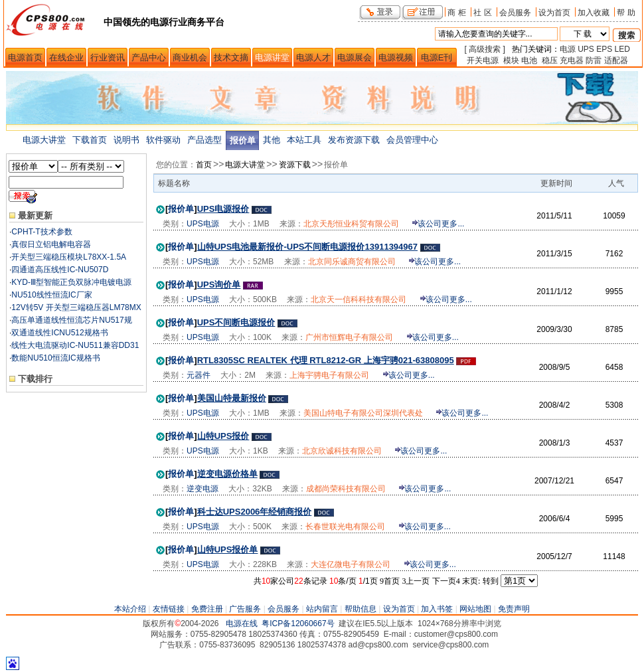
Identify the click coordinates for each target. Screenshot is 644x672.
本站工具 (304, 140)
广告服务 (245, 609)
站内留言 (322, 609)
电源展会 (355, 57)
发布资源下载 (354, 140)
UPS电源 (203, 224)
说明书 (126, 140)
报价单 (243, 140)
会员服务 (515, 12)
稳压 (550, 60)
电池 (529, 60)
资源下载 (295, 165)
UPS (586, 49)
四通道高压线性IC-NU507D (60, 270)
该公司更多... (441, 224)
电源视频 (396, 57)
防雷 (594, 60)
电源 (568, 49)
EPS (604, 49)
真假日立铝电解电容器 (51, 244)
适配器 (616, 60)
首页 (204, 165)
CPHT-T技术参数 (41, 232)
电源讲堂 (272, 57)
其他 (272, 140)
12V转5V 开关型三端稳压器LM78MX (76, 307)
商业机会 (190, 57)
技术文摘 (231, 57)
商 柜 (456, 12)
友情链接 (169, 609)
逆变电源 (202, 489)
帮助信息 (361, 609)
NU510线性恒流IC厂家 (51, 295)
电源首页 (25, 57)
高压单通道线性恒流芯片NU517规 (71, 320)
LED (622, 49)
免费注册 (207, 609)
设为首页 (554, 12)
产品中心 (149, 57)
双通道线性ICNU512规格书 (59, 333)
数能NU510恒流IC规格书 (55, 358)
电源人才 (313, 57)
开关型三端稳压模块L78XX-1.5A (69, 257)
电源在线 (242, 624)
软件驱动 (163, 140)
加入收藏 (594, 12)
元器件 (199, 375)
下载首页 (90, 140)
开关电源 (483, 60)
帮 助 (626, 12)
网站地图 (475, 609)
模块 (511, 60)
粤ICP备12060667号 (298, 624)
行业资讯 (108, 57)
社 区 (482, 12)
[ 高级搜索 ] (485, 49)
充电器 (572, 60)
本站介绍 (130, 609)
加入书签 (437, 609)
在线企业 (66, 57)
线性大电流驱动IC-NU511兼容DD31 (75, 345)
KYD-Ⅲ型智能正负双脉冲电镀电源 (71, 282)
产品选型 (204, 140)
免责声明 (514, 609)
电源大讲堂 (44, 140)
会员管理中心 (412, 140)
